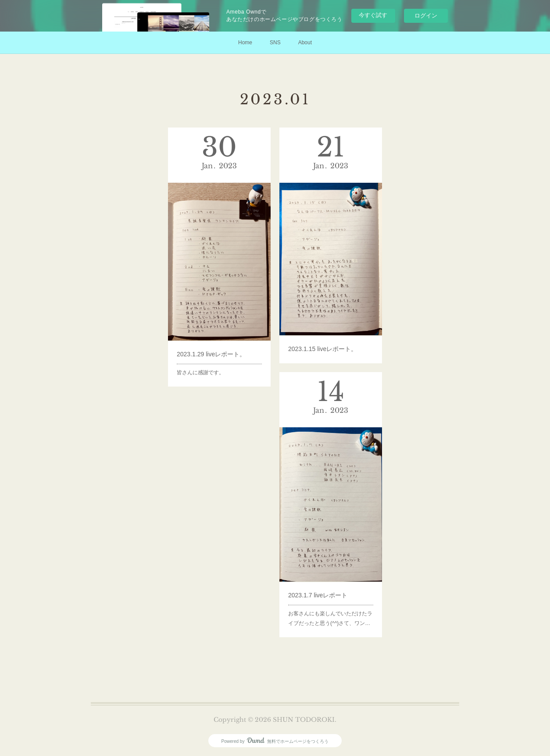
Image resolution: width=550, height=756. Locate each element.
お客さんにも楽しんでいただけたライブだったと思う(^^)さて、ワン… (330, 597)
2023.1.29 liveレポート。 (213, 335)
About (305, 43)
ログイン (426, 16)
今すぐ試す (373, 15)
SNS (275, 43)
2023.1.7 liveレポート (320, 578)
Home (245, 43)
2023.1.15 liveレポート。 (324, 329)
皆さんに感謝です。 (204, 350)
